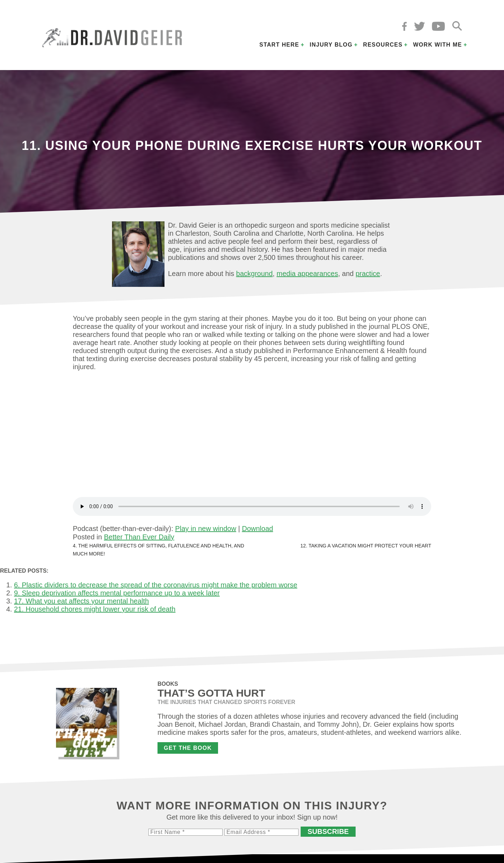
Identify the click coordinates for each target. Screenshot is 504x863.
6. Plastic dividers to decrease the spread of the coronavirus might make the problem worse (156, 585)
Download (257, 529)
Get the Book (188, 748)
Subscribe (328, 831)
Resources (383, 45)
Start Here (279, 45)
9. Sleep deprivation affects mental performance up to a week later (117, 593)
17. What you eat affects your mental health (81, 601)
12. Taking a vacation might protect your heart (366, 546)
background (255, 274)
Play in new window (206, 529)
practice (368, 274)
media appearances (307, 274)
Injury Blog (331, 45)
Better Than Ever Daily (139, 537)
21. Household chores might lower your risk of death (95, 609)
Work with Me (437, 45)
